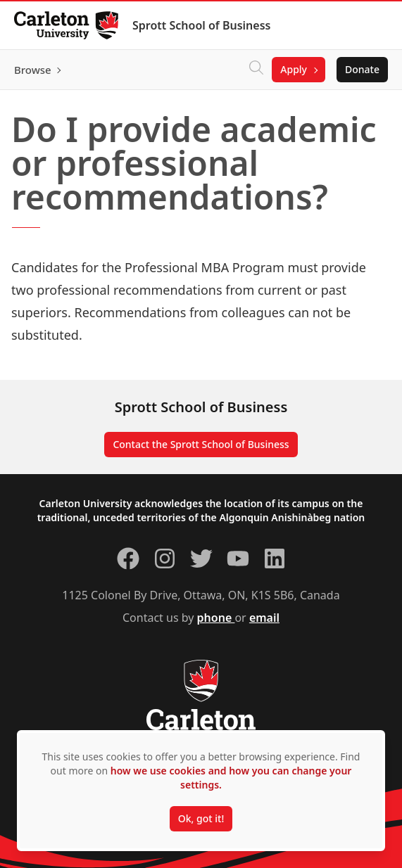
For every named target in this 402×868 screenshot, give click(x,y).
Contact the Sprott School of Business (201, 444)
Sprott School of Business (201, 25)
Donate (362, 69)
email (264, 618)
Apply (294, 69)
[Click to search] (256, 70)
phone (216, 618)
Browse (33, 70)
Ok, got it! (201, 818)
